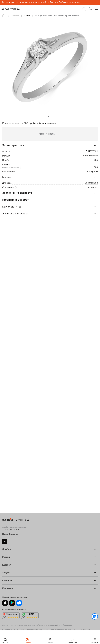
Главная (4, 16)
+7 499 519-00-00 (11, 530)
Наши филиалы (10, 534)
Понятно (50, 637)
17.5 (96, 167)
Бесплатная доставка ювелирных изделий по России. (30, 2)
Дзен (5, 541)
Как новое (92, 187)
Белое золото (91, 156)
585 (96, 160)
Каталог (15, 16)
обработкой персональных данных (70, 630)
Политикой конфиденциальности (35, 630)
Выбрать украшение (70, 2)
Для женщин (91, 183)
